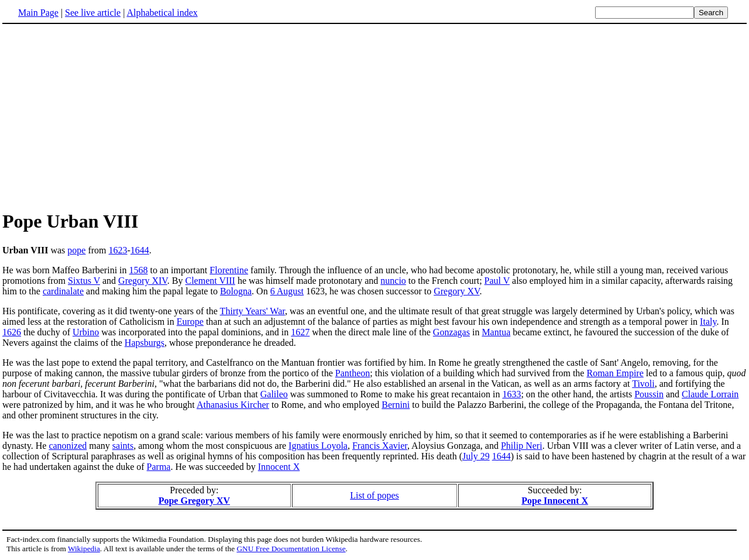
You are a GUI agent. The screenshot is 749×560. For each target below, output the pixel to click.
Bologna (236, 291)
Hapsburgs (145, 343)
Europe (190, 322)
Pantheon (353, 373)
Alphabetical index (162, 13)
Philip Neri (522, 446)
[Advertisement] (101, 116)
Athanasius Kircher (233, 405)
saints (123, 446)
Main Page (38, 13)
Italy (708, 322)
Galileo (274, 394)
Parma (159, 467)
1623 (118, 250)
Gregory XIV (143, 281)
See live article (93, 13)
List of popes (374, 495)
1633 (511, 394)
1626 (12, 332)
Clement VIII (210, 281)
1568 (139, 270)
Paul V (497, 281)
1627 (300, 332)
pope (76, 250)
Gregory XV (456, 291)
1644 (140, 250)
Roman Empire (615, 373)
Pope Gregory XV (194, 501)
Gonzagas (451, 332)
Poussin (649, 394)
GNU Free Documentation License (291, 549)
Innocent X (279, 467)
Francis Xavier (380, 446)
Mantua (496, 332)
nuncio (393, 281)
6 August (287, 291)
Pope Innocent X (555, 501)
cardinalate (63, 291)
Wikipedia (84, 549)
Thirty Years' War (252, 311)
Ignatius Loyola (318, 446)
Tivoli (643, 384)
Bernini (396, 405)
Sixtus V (84, 281)
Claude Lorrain (710, 394)
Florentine (229, 270)
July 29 (476, 456)
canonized (68, 446)
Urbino (86, 332)
